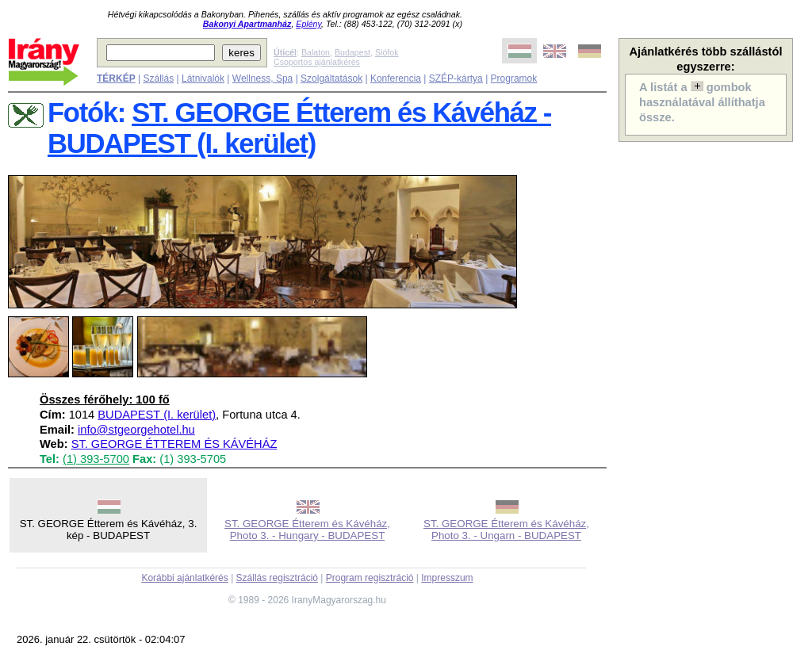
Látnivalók (203, 78)
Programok (514, 78)
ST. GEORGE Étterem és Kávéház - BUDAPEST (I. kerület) (299, 128)
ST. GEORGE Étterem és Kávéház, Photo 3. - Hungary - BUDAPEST (307, 530)
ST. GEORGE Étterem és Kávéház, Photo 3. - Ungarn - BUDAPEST (506, 530)
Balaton (316, 52)
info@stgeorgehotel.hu (136, 430)
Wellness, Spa (262, 78)
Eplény (308, 24)
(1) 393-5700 (96, 459)
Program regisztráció (370, 578)
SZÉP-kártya (456, 78)
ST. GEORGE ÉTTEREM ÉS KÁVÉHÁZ (174, 444)
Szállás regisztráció (277, 578)
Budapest (352, 52)
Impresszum (447, 578)
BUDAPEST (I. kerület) (157, 415)
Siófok (387, 52)
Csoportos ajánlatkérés (317, 62)
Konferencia (396, 78)
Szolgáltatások (331, 78)
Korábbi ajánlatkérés (184, 578)
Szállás (158, 78)
